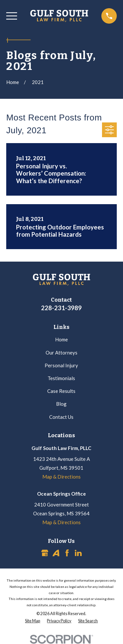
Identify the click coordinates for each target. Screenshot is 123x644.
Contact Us (61, 417)
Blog (61, 404)
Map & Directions (61, 477)
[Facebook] (67, 553)
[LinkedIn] (78, 553)
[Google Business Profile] (45, 553)
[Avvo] (56, 553)
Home (61, 339)
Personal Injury (61, 365)
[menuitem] (32, 621)
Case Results (61, 391)
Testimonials (61, 378)
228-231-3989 (61, 308)
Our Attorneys (61, 353)
